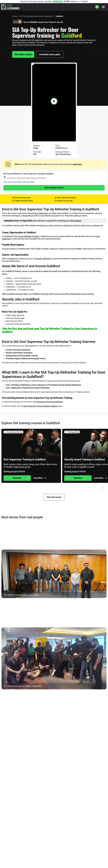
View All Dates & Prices (54, 188)
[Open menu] (104, 7)
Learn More (40, 478)
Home (15, 16)
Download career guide (50, 54)
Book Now (17, 478)
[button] (103, 488)
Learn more (77, 164)
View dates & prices (23, 54)
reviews (70, 1)
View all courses (54, 497)
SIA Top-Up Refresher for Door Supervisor (36, 16)
